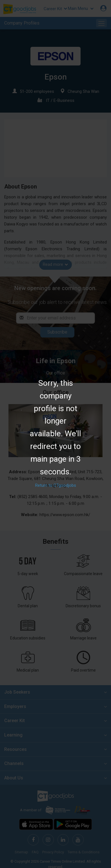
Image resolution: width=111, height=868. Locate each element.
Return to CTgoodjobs (56, 486)
